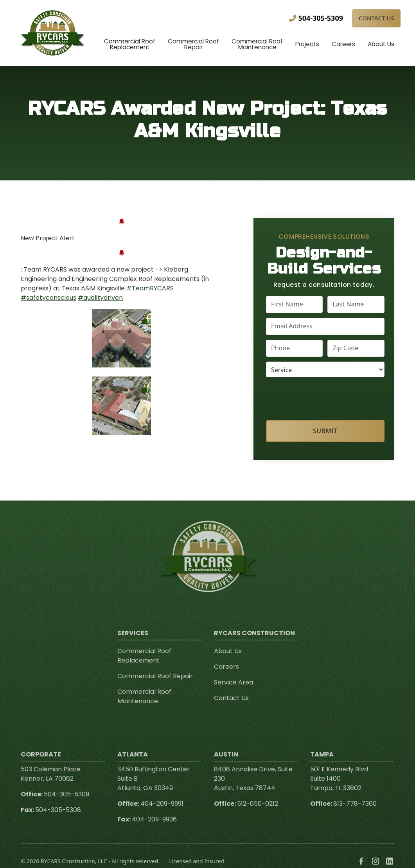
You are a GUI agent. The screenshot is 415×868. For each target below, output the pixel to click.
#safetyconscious (49, 298)
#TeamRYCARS (150, 288)
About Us (228, 660)
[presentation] (325, 397)
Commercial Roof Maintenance (144, 705)
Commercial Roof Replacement (144, 664)
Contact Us (376, 18)
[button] (130, 45)
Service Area (234, 691)
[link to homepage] (53, 33)
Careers (226, 675)
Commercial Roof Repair (155, 685)
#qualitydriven (100, 298)
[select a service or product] (325, 369)
